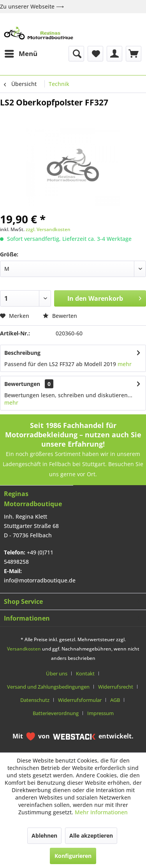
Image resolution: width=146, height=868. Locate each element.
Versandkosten (24, 649)
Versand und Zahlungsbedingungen (48, 687)
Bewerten (60, 316)
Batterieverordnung (56, 713)
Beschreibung (22, 353)
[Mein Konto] (114, 54)
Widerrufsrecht (116, 687)
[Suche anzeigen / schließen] (76, 54)
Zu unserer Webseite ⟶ (32, 6)
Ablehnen (44, 836)
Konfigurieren (73, 856)
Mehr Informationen (101, 812)
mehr (125, 364)
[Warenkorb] (134, 54)
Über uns (57, 673)
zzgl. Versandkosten (48, 229)
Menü (21, 53)
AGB (115, 700)
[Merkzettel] (95, 54)
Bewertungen (22, 384)
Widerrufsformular (80, 700)
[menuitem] (21, 54)
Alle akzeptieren (91, 836)
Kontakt (85, 673)
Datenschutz (35, 700)
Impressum (100, 713)
